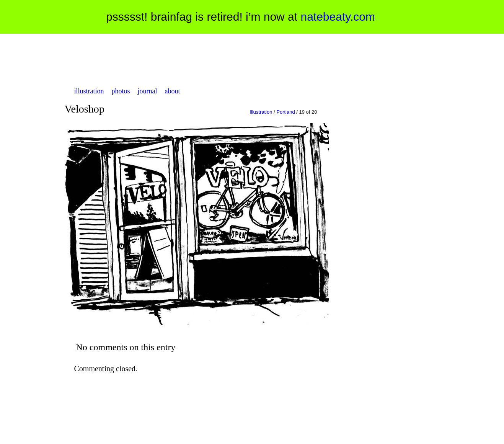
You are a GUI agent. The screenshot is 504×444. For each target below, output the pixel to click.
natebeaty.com (338, 17)
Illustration (261, 112)
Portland (285, 112)
